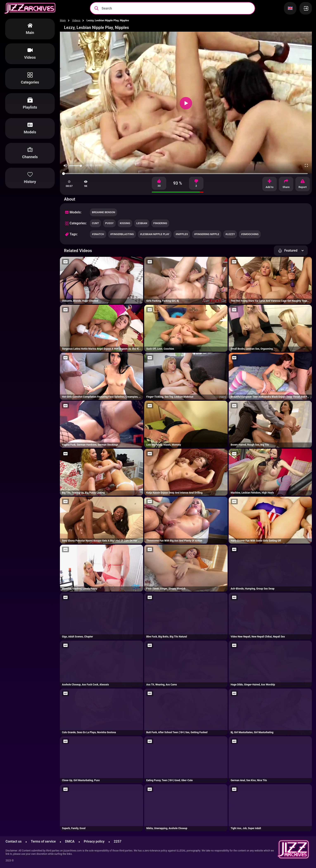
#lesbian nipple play (155, 234)
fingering (160, 223)
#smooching (250, 234)
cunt (95, 223)
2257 (118, 841)
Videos (76, 20)
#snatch (98, 234)
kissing (125, 223)
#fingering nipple (207, 234)
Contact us (14, 841)
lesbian (142, 223)
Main (63, 20)
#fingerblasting (122, 234)
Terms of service (43, 841)
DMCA (70, 841)
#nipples (182, 234)
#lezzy (230, 234)
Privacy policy (94, 841)
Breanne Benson (103, 212)
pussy (109, 223)
